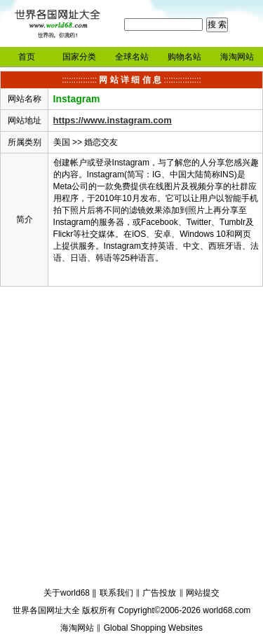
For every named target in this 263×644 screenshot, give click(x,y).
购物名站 (184, 57)
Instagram (77, 99)
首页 (27, 57)
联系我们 (116, 593)
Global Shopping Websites (153, 628)
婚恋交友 (101, 142)
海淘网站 (237, 57)
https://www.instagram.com (113, 120)
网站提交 (203, 593)
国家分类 (79, 57)
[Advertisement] (131, 439)
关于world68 (67, 593)
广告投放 (159, 593)
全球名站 (132, 57)
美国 (62, 142)
